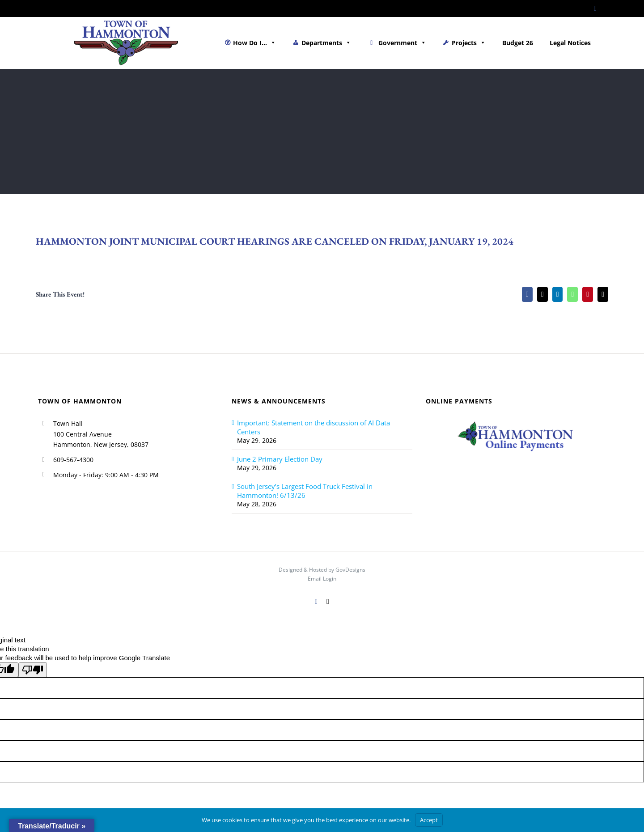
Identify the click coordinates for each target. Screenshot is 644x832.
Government (402, 43)
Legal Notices (570, 43)
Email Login (322, 579)
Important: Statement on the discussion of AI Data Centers (314, 427)
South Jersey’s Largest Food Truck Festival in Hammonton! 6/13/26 (305, 491)
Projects (469, 43)
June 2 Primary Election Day (280, 459)
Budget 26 (518, 43)
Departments (326, 43)
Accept (429, 820)
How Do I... (254, 43)
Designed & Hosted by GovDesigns (322, 570)
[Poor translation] (33, 670)
